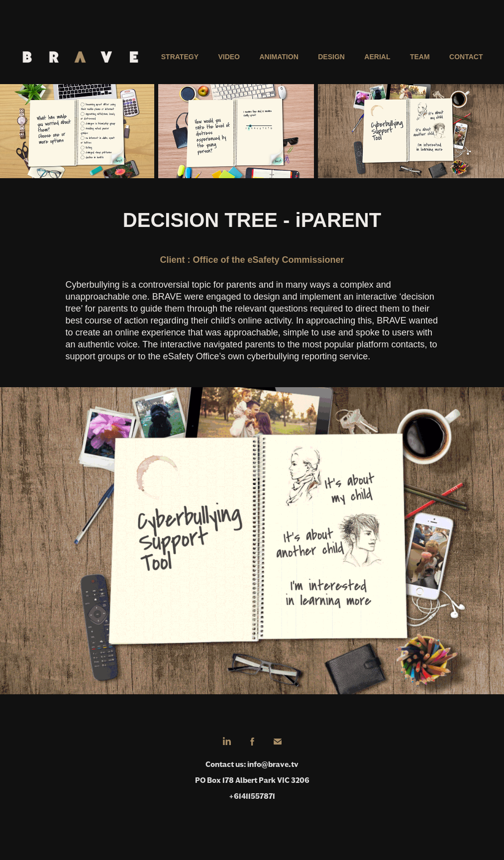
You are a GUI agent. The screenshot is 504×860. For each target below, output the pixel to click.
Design (331, 57)
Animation (279, 57)
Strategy (180, 57)
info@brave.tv (273, 764)
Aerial (377, 57)
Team (420, 57)
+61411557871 (252, 796)
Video (229, 57)
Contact (466, 57)
